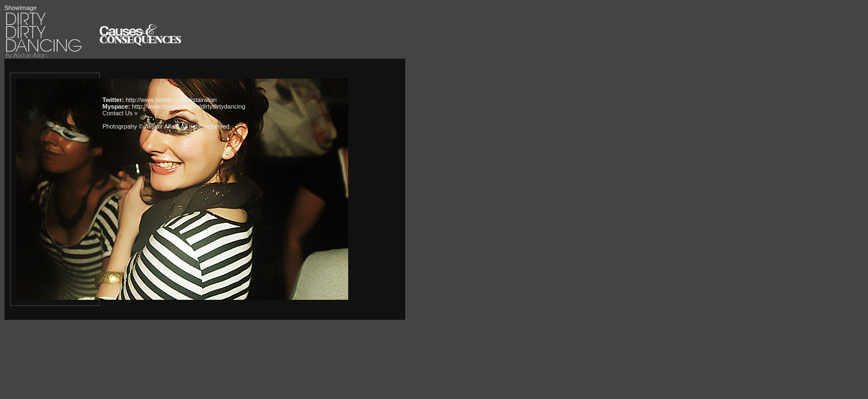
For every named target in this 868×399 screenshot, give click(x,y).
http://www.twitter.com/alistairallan (171, 100)
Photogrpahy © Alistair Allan (140, 126)
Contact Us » (120, 113)
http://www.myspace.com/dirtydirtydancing (188, 106)
